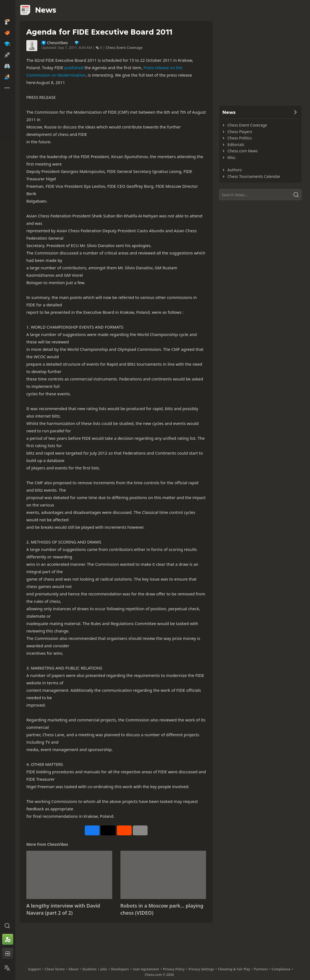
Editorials (236, 145)
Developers (120, 969)
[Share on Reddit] (124, 830)
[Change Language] (8, 968)
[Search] (260, 195)
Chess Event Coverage (124, 47)
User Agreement (146, 969)
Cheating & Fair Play (234, 969)
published (74, 68)
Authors (235, 170)
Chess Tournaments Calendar (254, 176)
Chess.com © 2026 (159, 975)
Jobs (104, 969)
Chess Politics (240, 138)
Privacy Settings (201, 969)
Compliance (281, 969)
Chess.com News (243, 151)
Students (89, 969)
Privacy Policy (174, 969)
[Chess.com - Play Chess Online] (8, 9)
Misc (232, 157)
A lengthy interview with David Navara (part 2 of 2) (63, 909)
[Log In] (8, 954)
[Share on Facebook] (92, 830)
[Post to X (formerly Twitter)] (108, 830)
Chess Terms (55, 969)
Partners (261, 969)
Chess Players (240, 132)
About (74, 969)
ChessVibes (57, 43)
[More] (140, 830)
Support (34, 969)
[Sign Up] (8, 939)
